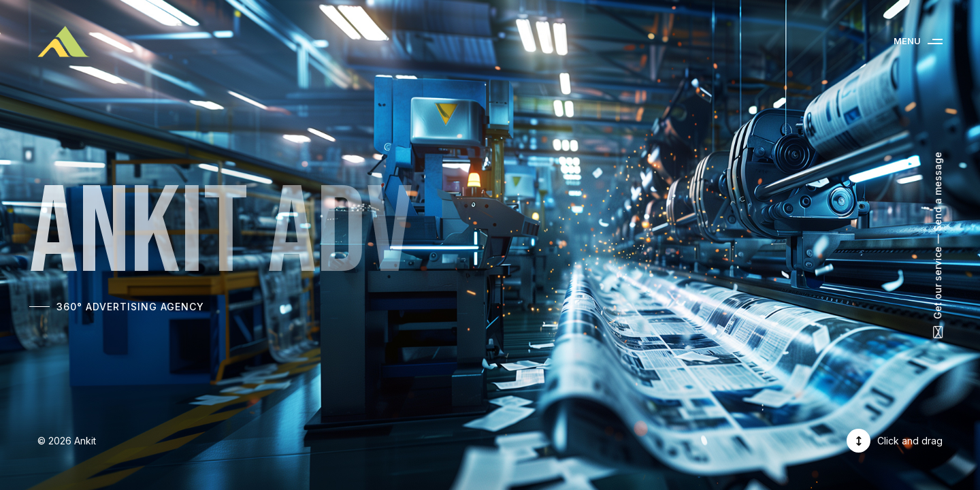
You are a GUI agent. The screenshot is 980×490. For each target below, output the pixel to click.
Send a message (937, 192)
